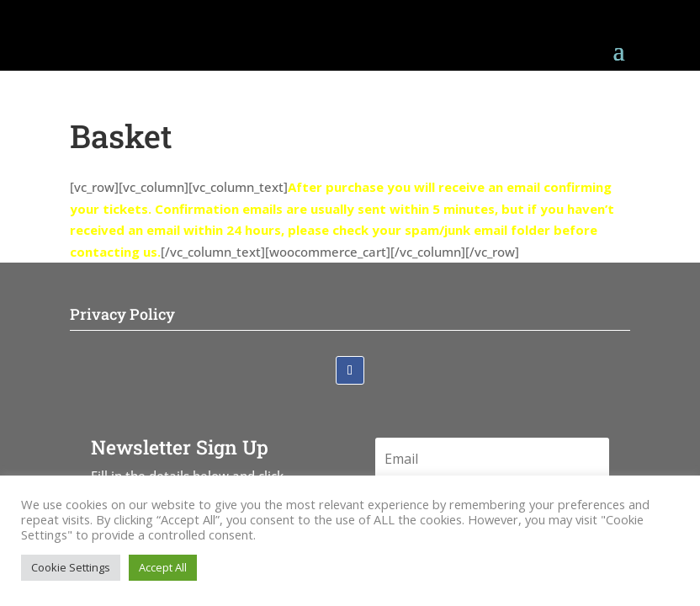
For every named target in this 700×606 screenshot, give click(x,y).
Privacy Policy (122, 314)
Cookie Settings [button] (71, 567)
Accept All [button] (163, 567)
